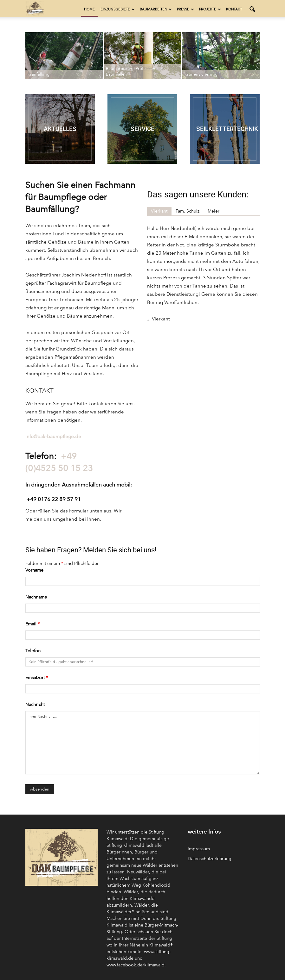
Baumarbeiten (156, 9)
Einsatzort (37, 678)
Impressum (199, 849)
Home (89, 9)
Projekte (210, 9)
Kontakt (234, 9)
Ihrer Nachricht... (143, 743)
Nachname (36, 597)
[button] (252, 9)
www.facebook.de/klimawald (136, 965)
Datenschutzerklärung (210, 859)
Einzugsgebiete (118, 9)
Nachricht (35, 705)
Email (32, 624)
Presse (185, 9)
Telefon (33, 651)
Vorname (34, 570)
